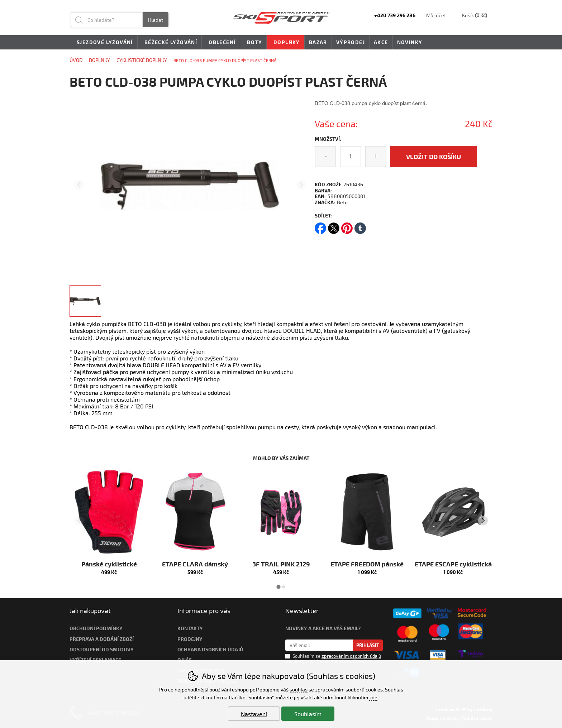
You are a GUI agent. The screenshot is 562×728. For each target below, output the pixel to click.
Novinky (410, 42)
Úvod (76, 60)
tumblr (360, 226)
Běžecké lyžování (170, 43)
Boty (253, 43)
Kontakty (190, 628)
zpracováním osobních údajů (351, 656)
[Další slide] (301, 185)
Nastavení (254, 714)
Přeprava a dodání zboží (102, 639)
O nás (185, 660)
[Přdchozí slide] (79, 185)
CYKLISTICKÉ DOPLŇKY (142, 60)
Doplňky (99, 60)
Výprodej (351, 42)
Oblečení (221, 43)
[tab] (278, 587)
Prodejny (190, 639)
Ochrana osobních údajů (210, 649)
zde (373, 697)
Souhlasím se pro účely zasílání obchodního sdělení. (333, 658)
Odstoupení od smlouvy (102, 649)
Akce (381, 42)
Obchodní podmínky (96, 628)
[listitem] (85, 301)
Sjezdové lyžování (104, 43)
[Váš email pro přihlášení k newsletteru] (319, 645)
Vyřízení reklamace (95, 660)
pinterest (347, 226)
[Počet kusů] (351, 157)
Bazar (318, 42)
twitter (334, 226)
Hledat (156, 20)
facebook (320, 226)
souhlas (299, 689)
